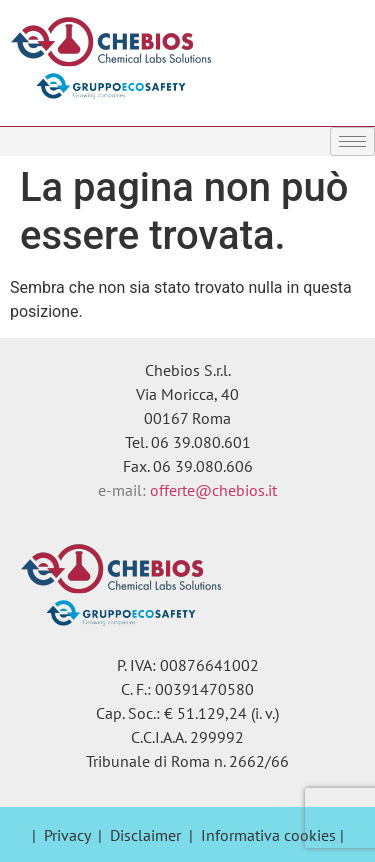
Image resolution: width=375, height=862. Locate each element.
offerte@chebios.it (213, 490)
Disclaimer (145, 835)
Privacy (67, 835)
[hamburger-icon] (352, 141)
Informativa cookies (268, 835)
